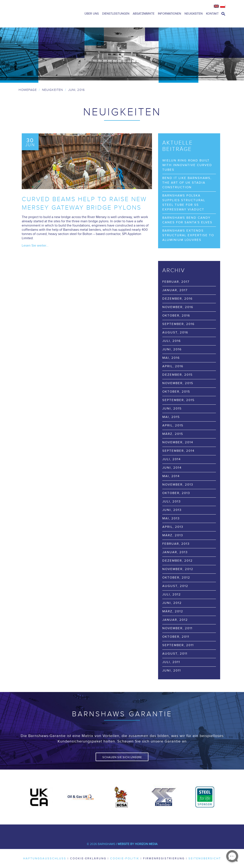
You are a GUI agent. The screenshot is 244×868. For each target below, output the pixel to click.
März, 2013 (173, 535)
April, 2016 (173, 366)
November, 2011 (177, 628)
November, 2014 (178, 442)
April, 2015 (173, 425)
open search (223, 14)
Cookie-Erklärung (88, 858)
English (216, 6)
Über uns (92, 14)
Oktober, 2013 (176, 493)
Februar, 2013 (176, 544)
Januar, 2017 (175, 290)
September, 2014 (178, 451)
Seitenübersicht (205, 858)
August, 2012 (175, 586)
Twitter (103, 831)
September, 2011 (178, 645)
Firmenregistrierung (164, 858)
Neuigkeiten (194, 14)
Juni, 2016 (172, 349)
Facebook (90, 831)
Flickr (154, 831)
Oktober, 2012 (176, 578)
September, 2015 (178, 400)
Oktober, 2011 (176, 637)
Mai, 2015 (171, 417)
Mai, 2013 (171, 518)
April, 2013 (173, 527)
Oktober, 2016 (176, 316)
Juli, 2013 (171, 502)
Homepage (28, 90)
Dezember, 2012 (178, 561)
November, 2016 (178, 307)
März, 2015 (173, 434)
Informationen (169, 14)
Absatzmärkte (144, 14)
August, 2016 (175, 332)
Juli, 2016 (172, 341)
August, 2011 (175, 654)
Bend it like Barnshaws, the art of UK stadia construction (187, 183)
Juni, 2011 (172, 671)
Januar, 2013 (175, 552)
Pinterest (141, 831)
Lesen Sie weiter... (35, 246)
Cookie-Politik (125, 858)
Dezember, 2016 (178, 299)
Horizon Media (146, 844)
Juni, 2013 (172, 510)
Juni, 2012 (172, 603)
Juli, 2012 (172, 594)
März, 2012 (173, 611)
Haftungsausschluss (45, 858)
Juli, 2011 (171, 662)
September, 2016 (178, 324)
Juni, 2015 (172, 409)
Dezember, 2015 (178, 375)
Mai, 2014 (171, 476)
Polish (223, 6)
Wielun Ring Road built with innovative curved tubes (187, 165)
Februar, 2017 (176, 282)
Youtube (128, 831)
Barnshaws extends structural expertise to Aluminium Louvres (188, 235)
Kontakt (212, 14)
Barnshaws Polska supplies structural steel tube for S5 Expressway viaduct (184, 203)
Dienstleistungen (116, 14)
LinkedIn (116, 831)
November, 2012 (178, 569)
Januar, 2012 (175, 620)
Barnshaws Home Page (46, 14)
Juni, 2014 (172, 468)
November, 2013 (178, 485)
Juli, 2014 (171, 459)
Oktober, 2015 (176, 392)
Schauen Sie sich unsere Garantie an (122, 758)
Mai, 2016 (171, 358)
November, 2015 (178, 383)
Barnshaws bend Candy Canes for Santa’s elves (187, 220)
